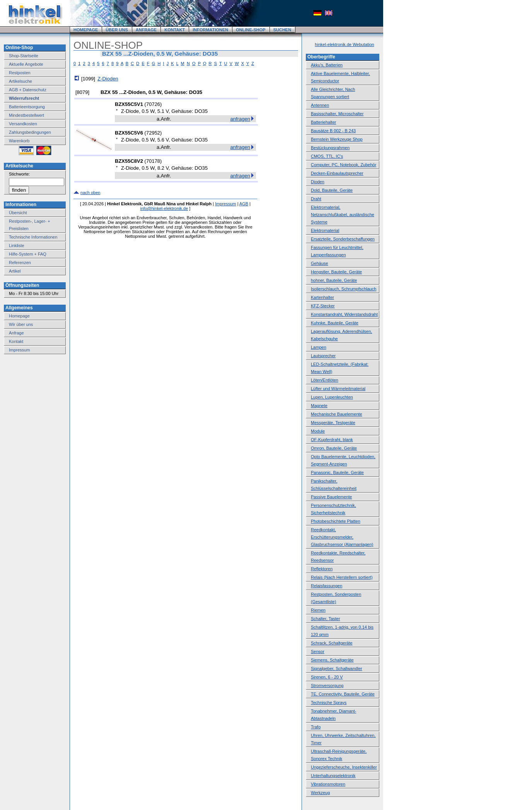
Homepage (19, 316)
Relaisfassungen (327, 586)
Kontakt (16, 341)
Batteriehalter (323, 122)
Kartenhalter (322, 297)
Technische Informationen (33, 237)
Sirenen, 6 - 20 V (327, 677)
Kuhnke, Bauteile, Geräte (335, 323)
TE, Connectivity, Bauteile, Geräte (343, 694)
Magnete (319, 406)
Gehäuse (320, 263)
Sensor (318, 651)
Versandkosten (23, 124)
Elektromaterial (325, 230)
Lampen (319, 347)
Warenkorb (19, 141)
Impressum (19, 350)
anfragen (240, 119)
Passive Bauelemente (331, 497)
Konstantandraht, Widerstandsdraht (344, 314)
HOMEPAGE (86, 30)
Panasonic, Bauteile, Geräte (337, 472)
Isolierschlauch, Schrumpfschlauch (344, 289)
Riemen (318, 610)
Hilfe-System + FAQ (28, 254)
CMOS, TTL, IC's (327, 156)
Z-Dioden (108, 79)
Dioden (318, 182)
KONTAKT (175, 30)
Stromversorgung (327, 686)
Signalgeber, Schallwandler (337, 668)
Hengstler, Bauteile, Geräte (336, 272)
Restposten (20, 73)
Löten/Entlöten (325, 380)
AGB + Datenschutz (28, 90)
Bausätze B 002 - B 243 (333, 131)
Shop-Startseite (24, 56)
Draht (316, 199)
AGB (244, 204)
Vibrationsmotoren (328, 784)
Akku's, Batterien (327, 65)
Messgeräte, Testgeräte (333, 423)
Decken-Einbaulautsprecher (337, 173)
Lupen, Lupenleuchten (332, 397)
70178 (153, 161)
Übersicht (18, 213)
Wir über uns (21, 324)
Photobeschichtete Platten (336, 521)
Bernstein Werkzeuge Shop (337, 139)
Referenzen (20, 263)
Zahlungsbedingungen (30, 132)
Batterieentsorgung (27, 107)
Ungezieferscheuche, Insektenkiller (344, 767)
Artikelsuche (20, 81)
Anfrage (16, 333)
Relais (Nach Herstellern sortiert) (342, 577)
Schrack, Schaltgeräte (332, 643)
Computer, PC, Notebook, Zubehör (344, 165)
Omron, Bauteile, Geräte (334, 448)
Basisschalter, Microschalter (337, 114)
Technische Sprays (329, 703)
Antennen (320, 105)
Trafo (316, 727)
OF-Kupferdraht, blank (332, 440)
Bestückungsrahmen (330, 148)
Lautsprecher (323, 356)
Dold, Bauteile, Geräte (332, 190)
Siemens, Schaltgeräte (332, 660)
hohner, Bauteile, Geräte (334, 280)
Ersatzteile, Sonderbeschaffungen (343, 239)
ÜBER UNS (117, 30)
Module (318, 431)
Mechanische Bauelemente (337, 414)
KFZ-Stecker (323, 306)
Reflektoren (322, 569)
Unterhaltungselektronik (333, 776)
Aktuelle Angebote (26, 64)
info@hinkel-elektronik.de (164, 208)
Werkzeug (320, 793)
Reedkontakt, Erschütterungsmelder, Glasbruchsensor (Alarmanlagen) (342, 537)
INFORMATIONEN (210, 30)
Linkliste (17, 246)
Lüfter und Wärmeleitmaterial (338, 389)
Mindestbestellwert (26, 115)
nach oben (90, 193)
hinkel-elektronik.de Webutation (344, 44)
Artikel (15, 271)
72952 (153, 133)
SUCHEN (282, 30)
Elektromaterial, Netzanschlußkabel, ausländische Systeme (343, 215)
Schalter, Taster (326, 619)
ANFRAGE (146, 30)
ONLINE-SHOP (251, 30)
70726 (153, 104)
